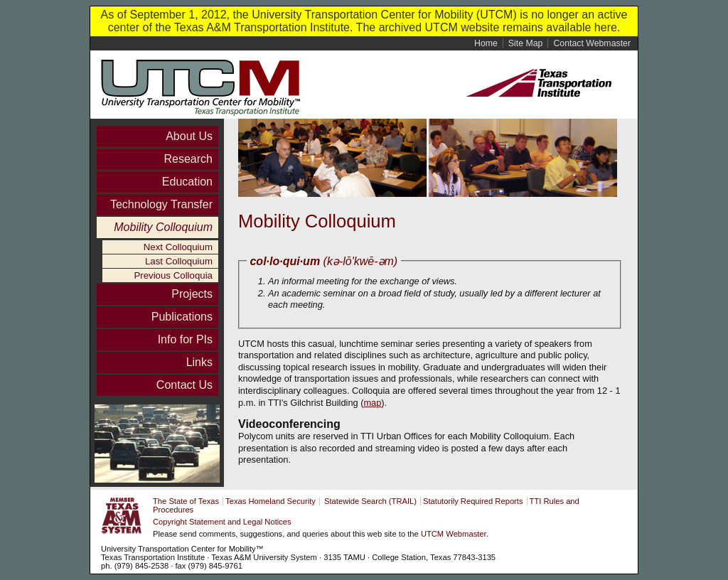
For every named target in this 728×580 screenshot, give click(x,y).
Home (486, 43)
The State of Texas (186, 501)
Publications (182, 317)
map (372, 403)
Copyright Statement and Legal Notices (222, 522)
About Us (189, 136)
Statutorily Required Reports (473, 501)
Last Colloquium (179, 261)
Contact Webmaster (592, 43)
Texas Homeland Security (271, 501)
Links (199, 362)
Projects (192, 294)
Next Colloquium (178, 247)
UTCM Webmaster (454, 534)
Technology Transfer (161, 204)
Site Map (526, 43)
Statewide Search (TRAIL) (370, 501)
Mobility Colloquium (163, 227)
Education (187, 182)
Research (188, 159)
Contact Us (184, 385)
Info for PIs (185, 339)
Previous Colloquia (173, 275)
